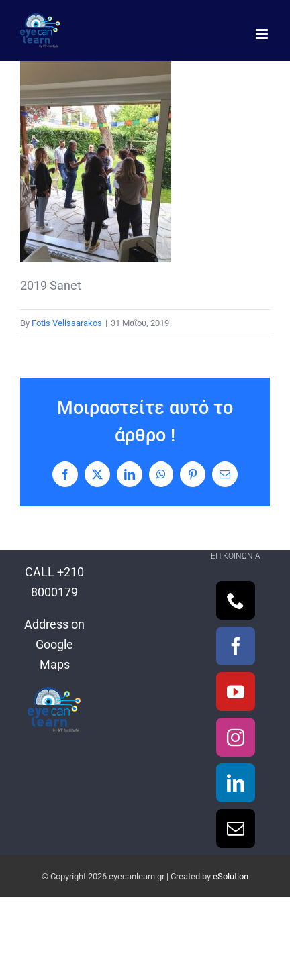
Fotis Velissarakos (67, 323)
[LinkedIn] (236, 783)
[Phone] (236, 600)
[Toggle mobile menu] (263, 34)
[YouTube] (236, 692)
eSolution (231, 876)
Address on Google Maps (54, 644)
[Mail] (236, 828)
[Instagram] (236, 737)
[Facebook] (236, 646)
